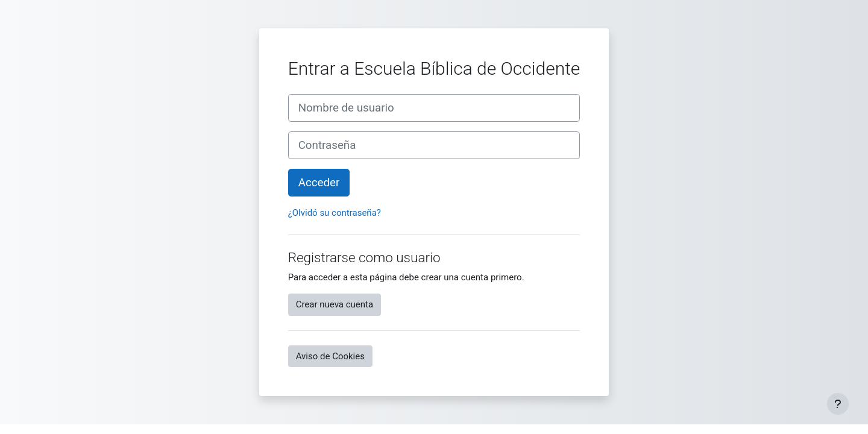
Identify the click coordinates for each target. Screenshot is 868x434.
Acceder (319, 183)
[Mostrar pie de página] (838, 404)
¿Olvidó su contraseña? (335, 213)
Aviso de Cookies (330, 356)
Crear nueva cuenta (335, 304)
